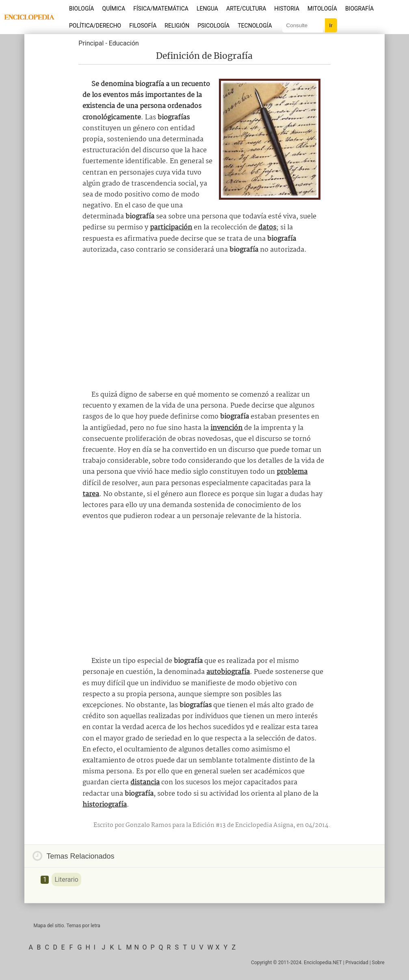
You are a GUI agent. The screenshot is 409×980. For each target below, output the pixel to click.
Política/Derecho (95, 26)
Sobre (378, 963)
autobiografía (228, 672)
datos (267, 228)
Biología (82, 9)
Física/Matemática (161, 9)
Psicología (213, 26)
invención (226, 428)
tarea (91, 494)
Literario (66, 880)
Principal (91, 43)
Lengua (207, 9)
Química (114, 9)
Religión (177, 26)
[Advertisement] (204, 322)
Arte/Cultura (246, 9)
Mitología (322, 9)
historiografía (105, 805)
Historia (287, 9)
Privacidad (357, 963)
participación (171, 228)
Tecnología (255, 26)
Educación (124, 43)
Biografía (359, 9)
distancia (145, 782)
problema (292, 472)
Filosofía (143, 26)
